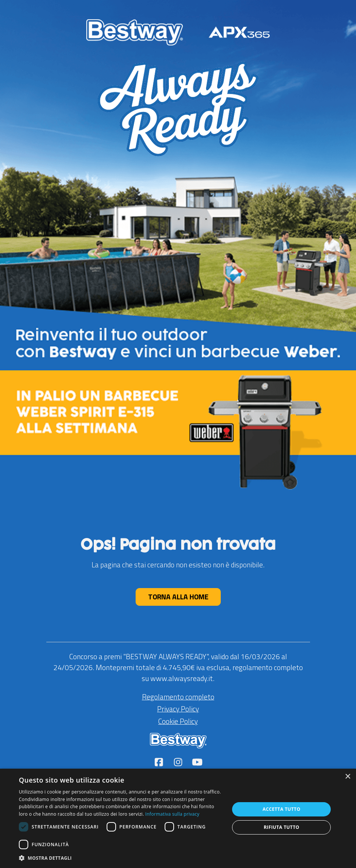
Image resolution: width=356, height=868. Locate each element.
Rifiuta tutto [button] (282, 827)
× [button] (348, 777)
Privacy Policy (178, 709)
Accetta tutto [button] (281, 809)
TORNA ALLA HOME (178, 597)
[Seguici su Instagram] (179, 763)
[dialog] (178, 818)
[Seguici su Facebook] (160, 763)
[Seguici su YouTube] (197, 763)
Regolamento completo (178, 697)
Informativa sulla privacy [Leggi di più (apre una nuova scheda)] (173, 814)
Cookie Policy (178, 721)
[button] (121, 858)
